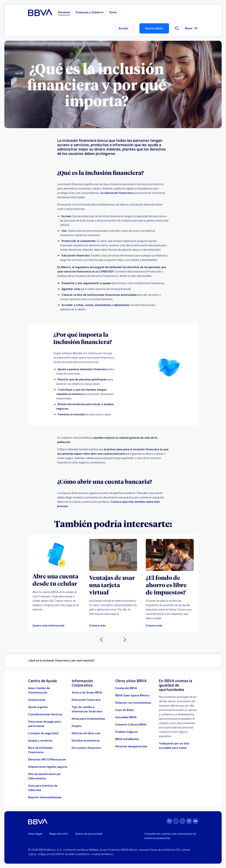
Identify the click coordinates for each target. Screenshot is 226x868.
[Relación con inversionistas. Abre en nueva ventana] (133, 703)
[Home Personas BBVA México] (40, 12)
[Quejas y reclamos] (40, 741)
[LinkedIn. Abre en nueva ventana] (189, 821)
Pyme (113, 12)
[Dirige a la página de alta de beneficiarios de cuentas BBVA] (48, 776)
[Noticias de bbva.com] (86, 733)
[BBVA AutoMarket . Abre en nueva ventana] (127, 739)
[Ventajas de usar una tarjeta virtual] (113, 585)
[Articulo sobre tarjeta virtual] (113, 555)
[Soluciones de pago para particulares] (48, 724)
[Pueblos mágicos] (126, 732)
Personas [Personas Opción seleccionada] (64, 12)
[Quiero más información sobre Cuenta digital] (56, 554)
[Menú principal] (192, 28)
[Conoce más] (154, 626)
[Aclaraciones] (37, 700)
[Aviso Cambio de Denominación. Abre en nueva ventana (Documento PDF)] (48, 690)
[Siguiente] (125, 639)
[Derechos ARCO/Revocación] (47, 760)
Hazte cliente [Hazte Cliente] (154, 28)
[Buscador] (177, 28)
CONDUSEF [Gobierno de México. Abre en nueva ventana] (106, 272)
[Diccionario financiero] (86, 748)
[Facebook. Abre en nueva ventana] (169, 821)
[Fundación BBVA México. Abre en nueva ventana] (126, 688)
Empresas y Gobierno (90, 12)
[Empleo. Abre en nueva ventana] (77, 726)
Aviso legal (35, 834)
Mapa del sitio (59, 834)
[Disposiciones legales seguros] (48, 767)
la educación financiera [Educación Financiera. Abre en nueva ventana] (117, 193)
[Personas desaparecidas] (131, 746)
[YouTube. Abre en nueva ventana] (196, 821)
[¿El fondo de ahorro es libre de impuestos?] (170, 585)
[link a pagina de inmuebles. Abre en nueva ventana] (126, 717)
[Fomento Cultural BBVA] (131, 725)
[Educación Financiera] (86, 700)
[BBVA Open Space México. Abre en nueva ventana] (132, 695)
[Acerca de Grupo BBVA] (87, 693)
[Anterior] (101, 639)
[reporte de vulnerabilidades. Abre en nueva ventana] (45, 797)
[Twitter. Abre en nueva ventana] (176, 821)
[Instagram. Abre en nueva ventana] (182, 821)
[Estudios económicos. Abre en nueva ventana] (86, 741)
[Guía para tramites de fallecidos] (48, 788)
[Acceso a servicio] (123, 28)
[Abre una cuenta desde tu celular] (56, 580)
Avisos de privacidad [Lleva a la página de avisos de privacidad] (89, 834)
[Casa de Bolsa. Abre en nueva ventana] (125, 710)
